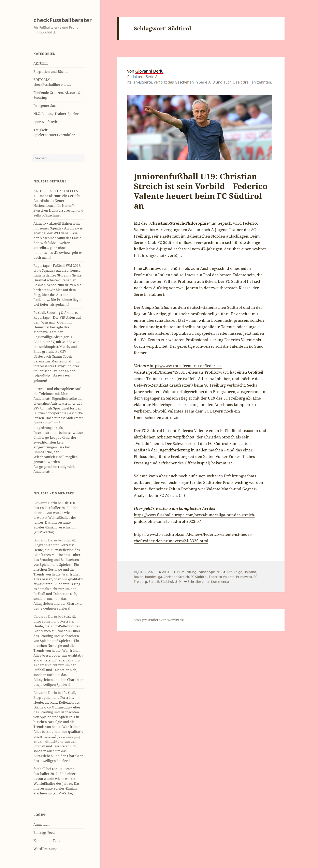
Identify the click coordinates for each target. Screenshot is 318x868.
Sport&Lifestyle (46, 122)
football (39, 769)
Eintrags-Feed (44, 833)
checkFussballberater (63, 20)
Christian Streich (176, 577)
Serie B (154, 582)
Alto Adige (234, 572)
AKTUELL (41, 63)
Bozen (139, 577)
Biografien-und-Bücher (51, 72)
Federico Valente (222, 577)
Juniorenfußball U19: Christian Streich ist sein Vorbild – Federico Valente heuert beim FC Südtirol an (201, 191)
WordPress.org (45, 849)
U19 (178, 582)
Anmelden (41, 824)
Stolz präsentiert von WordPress (159, 620)
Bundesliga (154, 577)
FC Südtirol (199, 577)
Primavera (244, 577)
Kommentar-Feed (47, 841)
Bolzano (250, 572)
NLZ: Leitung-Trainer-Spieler (56, 114)
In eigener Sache (46, 106)
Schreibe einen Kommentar (209, 582)
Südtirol (167, 582)
